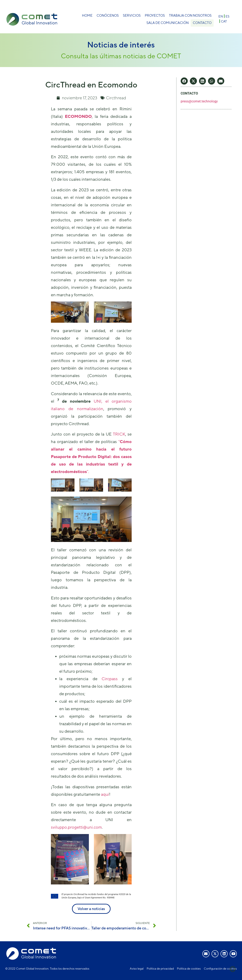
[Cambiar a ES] (227, 16)
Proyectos (155, 16)
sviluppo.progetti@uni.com (76, 827)
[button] (184, 81)
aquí (105, 794)
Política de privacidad (160, 969)
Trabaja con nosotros (190, 16)
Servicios (132, 16)
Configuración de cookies (220, 969)
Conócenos (108, 16)
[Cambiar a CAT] (224, 21)
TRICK (119, 434)
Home (87, 16)
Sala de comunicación (166, 23)
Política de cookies (189, 969)
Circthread (116, 98)
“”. (91, 456)
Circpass (110, 679)
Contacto (202, 23)
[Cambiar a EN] (221, 16)
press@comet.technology (199, 101)
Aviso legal (137, 969)
